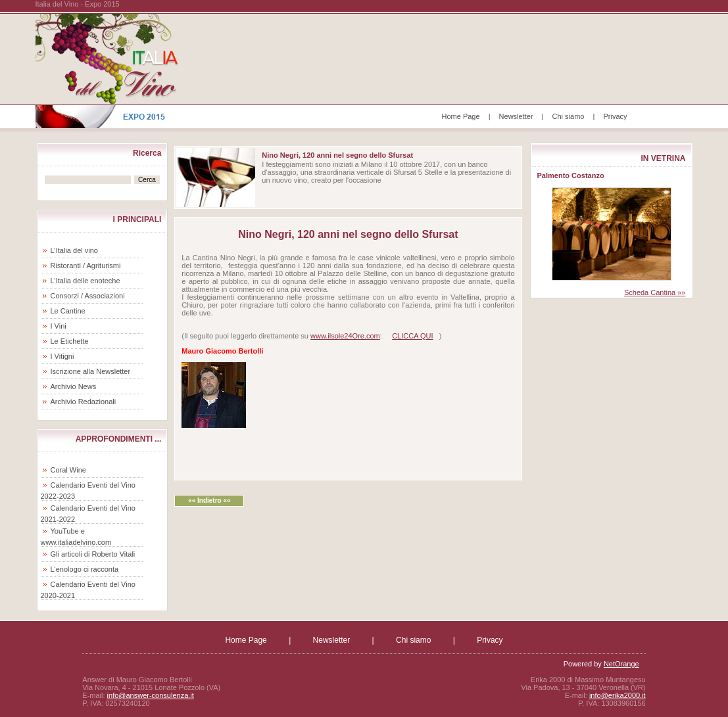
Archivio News (74, 386)
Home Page (461, 116)
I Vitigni (62, 356)
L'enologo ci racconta (85, 569)
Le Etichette (70, 341)
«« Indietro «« (209, 500)
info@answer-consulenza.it (151, 695)
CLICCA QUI (412, 336)
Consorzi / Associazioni (88, 296)
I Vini (59, 326)
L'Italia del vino (74, 250)
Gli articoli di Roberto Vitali (93, 554)
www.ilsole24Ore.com (345, 336)
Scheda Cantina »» (655, 292)
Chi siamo (569, 116)
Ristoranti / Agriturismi (86, 266)
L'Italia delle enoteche (85, 281)
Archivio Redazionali (84, 402)
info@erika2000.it (618, 695)
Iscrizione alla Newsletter (91, 371)
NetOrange (621, 664)
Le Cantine (68, 311)
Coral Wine (68, 470)
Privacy (615, 116)
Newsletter (516, 116)
